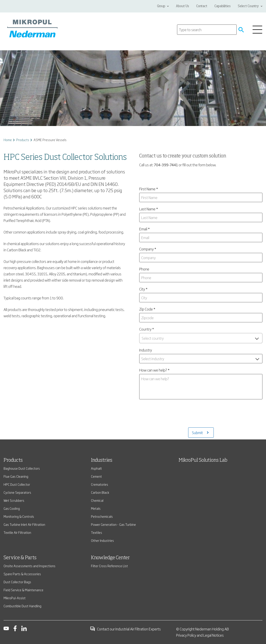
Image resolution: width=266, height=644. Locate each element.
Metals (96, 508)
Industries (102, 460)
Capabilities (223, 6)
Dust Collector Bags (17, 582)
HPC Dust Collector (17, 484)
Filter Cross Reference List (109, 566)
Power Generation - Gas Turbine (113, 524)
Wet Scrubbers (14, 500)
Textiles (97, 532)
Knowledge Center (110, 558)
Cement (96, 476)
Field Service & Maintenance (23, 590)
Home (8, 140)
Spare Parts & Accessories (22, 574)
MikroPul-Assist (15, 598)
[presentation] (201, 415)
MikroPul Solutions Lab (203, 460)
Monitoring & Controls (19, 516)
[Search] (207, 30)
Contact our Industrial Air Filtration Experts (125, 629)
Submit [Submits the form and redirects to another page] (197, 433)
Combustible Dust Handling (22, 606)
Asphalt (96, 468)
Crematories (100, 484)
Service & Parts (20, 558)
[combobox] (201, 338)
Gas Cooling (12, 508)
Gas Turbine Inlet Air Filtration (24, 524)
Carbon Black (100, 492)
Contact (202, 6)
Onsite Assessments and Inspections (29, 566)
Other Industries (102, 540)
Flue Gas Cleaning (16, 476)
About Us (182, 6)
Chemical (97, 500)
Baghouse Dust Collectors (22, 468)
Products (23, 140)
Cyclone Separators (17, 492)
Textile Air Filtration (17, 532)
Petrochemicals (102, 516)
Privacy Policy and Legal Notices (200, 635)
